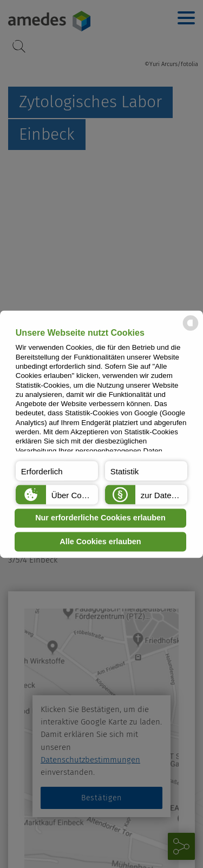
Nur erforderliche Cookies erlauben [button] (100, 518)
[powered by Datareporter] (191, 329)
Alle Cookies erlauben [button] (100, 541)
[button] (57, 471)
